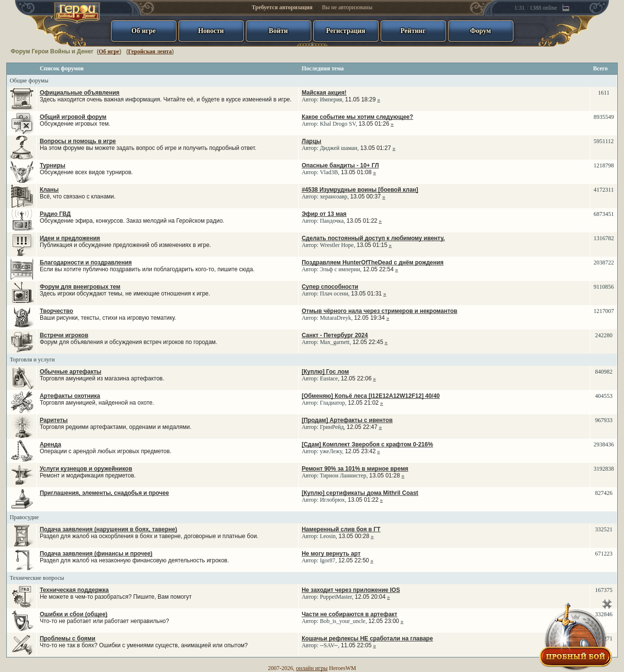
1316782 (604, 238)
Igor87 (328, 560)
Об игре (109, 51)
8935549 (604, 117)
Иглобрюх (333, 500)
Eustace (329, 378)
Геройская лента (150, 51)
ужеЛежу (331, 451)
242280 (604, 335)
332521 (604, 529)
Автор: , (341, 96)
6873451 (604, 214)
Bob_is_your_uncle (343, 621)
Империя (331, 99)
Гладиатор (333, 403)
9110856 (604, 287)
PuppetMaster (336, 597)
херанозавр (334, 197)
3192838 (604, 469)
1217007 (604, 311)
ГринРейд (332, 427)
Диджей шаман (339, 148)
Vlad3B (329, 172)
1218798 (604, 165)
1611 (604, 93)
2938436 (604, 444)
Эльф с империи (340, 269)
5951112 (604, 141)
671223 (604, 554)
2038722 (604, 262)
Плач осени (334, 294)
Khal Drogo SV (338, 124)
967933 (604, 420)
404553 (604, 396)
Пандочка (332, 221)
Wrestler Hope (337, 245)
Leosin (328, 536)
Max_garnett (335, 342)
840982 (604, 372)
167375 (604, 590)
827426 (604, 493)
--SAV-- (329, 645)
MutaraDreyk (336, 318)
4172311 (604, 190)
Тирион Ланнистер (343, 475)
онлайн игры (312, 668)
